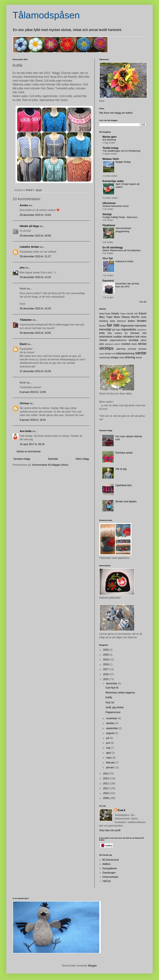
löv (126, 333)
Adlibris (106, 864)
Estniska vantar (124, 453)
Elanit (23, 344)
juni (108, 743)
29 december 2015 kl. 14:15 (35, 277)
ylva (22, 268)
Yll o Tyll (108, 258)
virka (122, 357)
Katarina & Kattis (124, 261)
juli (108, 738)
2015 (106, 679)
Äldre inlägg (82, 459)
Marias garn (110, 137)
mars (109, 758)
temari (108, 354)
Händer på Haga (29, 226)
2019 (106, 660)
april (109, 753)
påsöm (117, 344)
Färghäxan (109, 225)
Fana (123, 314)
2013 (106, 778)
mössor (103, 340)
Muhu (117, 317)
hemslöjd (105, 329)
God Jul (110, 702)
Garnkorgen (109, 873)
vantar (141, 353)
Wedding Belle (107, 321)
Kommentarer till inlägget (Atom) (50, 465)
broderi (142, 321)
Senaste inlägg (22, 459)
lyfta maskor (115, 333)
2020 (106, 655)
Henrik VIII (132, 314)
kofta (102, 333)
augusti (111, 733)
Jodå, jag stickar (115, 707)
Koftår (109, 697)
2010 (106, 793)
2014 (106, 774)
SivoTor (135, 317)
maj (108, 748)
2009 (106, 798)
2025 (106, 650)
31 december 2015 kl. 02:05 (35, 371)
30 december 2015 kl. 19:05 (35, 333)
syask (102, 354)
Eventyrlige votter (113, 181)
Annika (24, 205)
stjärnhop (121, 349)
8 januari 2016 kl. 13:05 (33, 392)
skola (134, 344)
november (112, 718)
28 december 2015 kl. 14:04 (35, 215)
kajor (118, 330)
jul (114, 330)
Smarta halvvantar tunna (115, 206)
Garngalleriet (110, 868)
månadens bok (131, 337)
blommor (122, 321)
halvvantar (141, 326)
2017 (106, 669)
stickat (142, 344)
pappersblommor (118, 340)
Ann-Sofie (26, 431)
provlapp (134, 340)
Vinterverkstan (110, 877)
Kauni (143, 313)
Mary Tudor (106, 317)
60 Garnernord (111, 860)
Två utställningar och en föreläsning (121, 151)
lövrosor (135, 333)
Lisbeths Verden (29, 247)
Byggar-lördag (123, 162)
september (112, 728)
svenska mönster (137, 349)
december (112, 683)
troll (114, 354)
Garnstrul (108, 281)
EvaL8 (121, 810)
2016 (106, 674)
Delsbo (115, 314)
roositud (126, 344)
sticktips (106, 348)
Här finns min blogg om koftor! (116, 113)
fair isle (113, 325)
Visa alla (143, 302)
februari (111, 763)
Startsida (53, 459)
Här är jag (121, 469)
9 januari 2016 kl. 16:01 (33, 420)
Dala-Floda (105, 314)
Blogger (92, 966)
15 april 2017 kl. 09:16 (32, 444)
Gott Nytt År (112, 688)
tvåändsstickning (125, 353)
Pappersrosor (113, 712)
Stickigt (107, 214)
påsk (102, 344)
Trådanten (26, 320)
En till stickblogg (113, 247)
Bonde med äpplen (126, 501)
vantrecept (104, 357)
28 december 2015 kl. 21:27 (35, 256)
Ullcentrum (109, 203)
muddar (117, 337)
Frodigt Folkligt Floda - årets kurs (120, 217)
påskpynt (109, 344)
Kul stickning (109, 140)
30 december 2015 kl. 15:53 (35, 309)
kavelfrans (142, 330)
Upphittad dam (124, 485)
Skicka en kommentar (29, 451)
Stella (144, 317)
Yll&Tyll (106, 881)
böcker (103, 326)
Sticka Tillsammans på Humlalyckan (122, 250)
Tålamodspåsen (46, 15)
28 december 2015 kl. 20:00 (35, 236)
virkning (130, 357)
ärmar (139, 357)
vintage (114, 357)
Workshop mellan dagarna (120, 693)
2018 (106, 664)
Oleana (126, 317)
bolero (131, 321)
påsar (144, 340)
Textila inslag (110, 148)
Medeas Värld (111, 159)
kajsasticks (129, 329)
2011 (106, 788)
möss (143, 337)
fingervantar (127, 326)
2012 (106, 783)
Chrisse (24, 403)
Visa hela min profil (110, 830)
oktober (111, 723)
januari (110, 767)
